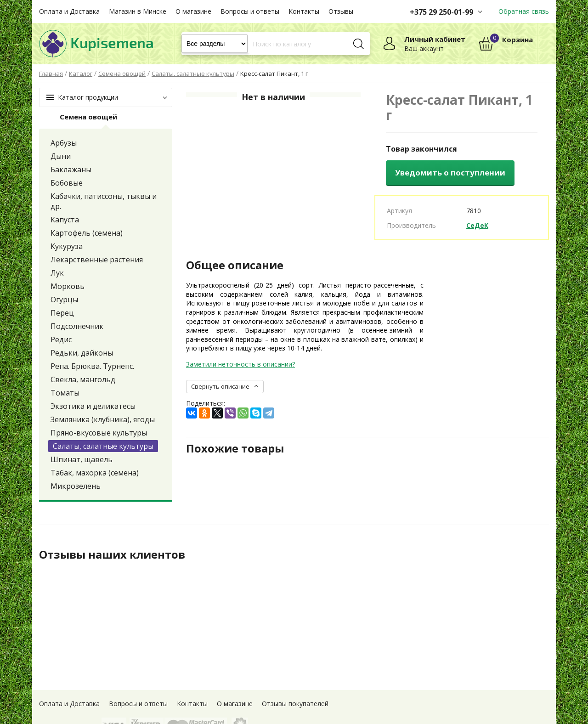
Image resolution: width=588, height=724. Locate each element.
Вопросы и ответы (250, 11)
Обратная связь (524, 11)
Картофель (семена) (87, 233)
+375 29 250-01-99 (441, 12)
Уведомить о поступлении (450, 173)
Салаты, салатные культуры (103, 446)
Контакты (304, 11)
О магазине (193, 11)
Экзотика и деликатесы (93, 406)
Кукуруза (67, 246)
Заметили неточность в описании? (240, 364)
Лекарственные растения (97, 260)
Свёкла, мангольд (83, 379)
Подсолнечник (77, 326)
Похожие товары (235, 448)
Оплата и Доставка (69, 11)
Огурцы (64, 300)
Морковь (68, 286)
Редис (61, 339)
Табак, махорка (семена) (95, 473)
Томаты (65, 393)
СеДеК (477, 225)
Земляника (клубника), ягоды (103, 419)
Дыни (61, 156)
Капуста (65, 220)
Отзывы (341, 11)
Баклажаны (71, 170)
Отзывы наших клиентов (112, 554)
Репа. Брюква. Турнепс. (92, 366)
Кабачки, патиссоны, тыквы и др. (104, 201)
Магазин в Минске (138, 11)
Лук (57, 273)
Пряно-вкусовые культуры (99, 433)
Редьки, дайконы (82, 353)
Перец (62, 313)
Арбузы (64, 143)
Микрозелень (76, 486)
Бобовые (67, 183)
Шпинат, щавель (82, 459)
